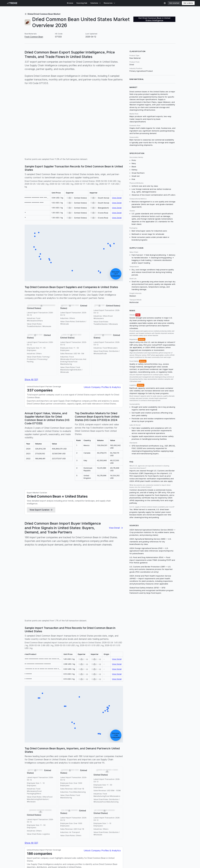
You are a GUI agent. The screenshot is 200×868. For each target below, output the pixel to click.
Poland (92, 768)
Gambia (115, 782)
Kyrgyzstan (88, 774)
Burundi (144, 779)
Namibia (69, 788)
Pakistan (155, 765)
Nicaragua (37, 774)
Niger (74, 776)
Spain (27, 768)
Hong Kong (140, 782)
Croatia (149, 782)
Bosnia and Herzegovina (87, 779)
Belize (105, 776)
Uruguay (60, 776)
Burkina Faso (126, 779)
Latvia (132, 785)
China (79, 765)
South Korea (111, 774)
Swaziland (72, 791)
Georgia (112, 776)
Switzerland (40, 782)
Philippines (84, 771)
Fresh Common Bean (34, 37)
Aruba (62, 779)
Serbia (93, 776)
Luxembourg (122, 785)
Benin (167, 776)
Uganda (155, 768)
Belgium (142, 771)
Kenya (38, 771)
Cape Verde (63, 782)
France (132, 768)
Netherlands (46, 768)
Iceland (168, 782)
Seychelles (129, 788)
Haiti (99, 776)
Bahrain (136, 779)
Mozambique (83, 776)
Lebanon (78, 785)
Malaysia (66, 768)
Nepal (84, 788)
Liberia (95, 785)
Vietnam (119, 771)
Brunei (160, 779)
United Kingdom (125, 765)
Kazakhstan (63, 785)
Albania (40, 779)
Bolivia (139, 768)
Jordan (36, 785)
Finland (97, 782)
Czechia (152, 776)
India (57, 765)
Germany (47, 774)
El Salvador (168, 774)
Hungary (28, 776)
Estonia (89, 782)
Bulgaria (28, 774)
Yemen (67, 776)
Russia (136, 765)
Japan (75, 771)
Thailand (88, 791)
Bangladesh (114, 779)
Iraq (162, 782)
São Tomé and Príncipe (56, 791)
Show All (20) (31, 261)
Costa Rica (145, 765)
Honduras (50, 776)
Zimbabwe (41, 793)
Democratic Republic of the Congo (112, 768)
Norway (77, 788)
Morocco (55, 771)
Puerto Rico (112, 788)
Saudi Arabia (142, 776)
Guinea (122, 782)
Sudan (138, 788)
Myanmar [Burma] (74, 774)
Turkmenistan (108, 791)
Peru (126, 771)
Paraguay (133, 771)
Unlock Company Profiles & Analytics (102, 269)
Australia (72, 765)
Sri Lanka (87, 785)
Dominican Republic (79, 768)
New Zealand (94, 788)
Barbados (104, 779)
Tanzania (46, 771)
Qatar (121, 788)
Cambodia (45, 785)
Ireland (156, 782)
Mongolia (29, 788)
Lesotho (103, 785)
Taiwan (145, 791)
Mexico (64, 765)
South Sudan (39, 791)
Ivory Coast (51, 782)
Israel (129, 774)
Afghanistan (30, 779)
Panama (62, 774)
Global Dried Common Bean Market (43, 14)
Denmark (81, 782)
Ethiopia (113, 765)
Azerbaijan (71, 779)
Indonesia (35, 768)
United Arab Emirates (99, 771)
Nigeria (170, 765)
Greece (167, 771)
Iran (35, 776)
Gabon (107, 782)
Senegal (121, 774)
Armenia (48, 779)
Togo (80, 791)
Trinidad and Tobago (132, 791)
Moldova (139, 785)
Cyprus (73, 782)
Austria (55, 779)
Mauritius (51, 788)
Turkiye (99, 765)
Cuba (152, 774)
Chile (112, 771)
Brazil (106, 765)
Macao (37, 788)
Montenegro (150, 785)
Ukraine (163, 765)
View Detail (117, 133)
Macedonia (162, 785)
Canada (91, 765)
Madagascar (130, 776)
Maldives (60, 788)
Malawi (150, 771)
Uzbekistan (99, 774)
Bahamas (168, 779)
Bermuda (152, 779)
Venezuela (137, 774)
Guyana (130, 782)
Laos (71, 785)
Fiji (102, 782)
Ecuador (164, 768)
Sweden (146, 788)
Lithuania (112, 785)
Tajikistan (97, 791)
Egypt (55, 774)
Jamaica (28, 785)
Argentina (158, 771)
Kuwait (53, 785)
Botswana (29, 782)
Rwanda (160, 776)
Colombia (57, 768)
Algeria (159, 774)
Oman (103, 788)
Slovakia (28, 791)
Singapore (155, 788)
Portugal (147, 768)
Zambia (146, 774)
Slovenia (165, 788)
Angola (120, 776)
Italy (85, 765)
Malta (44, 788)
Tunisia (118, 791)
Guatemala (29, 771)
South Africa (66, 771)
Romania (41, 776)
